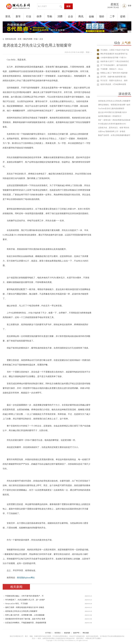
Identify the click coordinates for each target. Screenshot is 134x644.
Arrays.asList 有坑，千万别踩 (16, 604)
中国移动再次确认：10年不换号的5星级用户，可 (24, 596)
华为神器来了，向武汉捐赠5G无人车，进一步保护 (25, 600)
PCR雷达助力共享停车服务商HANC (112, 124)
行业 (29, 16)
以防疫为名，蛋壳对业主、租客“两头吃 (114, 128)
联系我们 (58, 633)
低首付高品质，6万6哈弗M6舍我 (113, 84)
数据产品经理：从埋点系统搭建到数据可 (114, 135)
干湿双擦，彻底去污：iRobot (112, 69)
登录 (130, 6)
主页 (19, 39)
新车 (18, 16)
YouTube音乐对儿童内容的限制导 (111, 109)
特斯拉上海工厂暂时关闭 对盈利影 (114, 73)
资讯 (8, 16)
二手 (112, 16)
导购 (50, 16)
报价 (102, 16)
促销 (123, 16)
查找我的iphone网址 (26, 578)
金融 (91, 16)
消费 (60, 16)
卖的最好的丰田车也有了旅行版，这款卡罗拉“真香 (25, 619)
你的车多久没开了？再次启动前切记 (115, 61)
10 (98, 85)
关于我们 (48, 633)
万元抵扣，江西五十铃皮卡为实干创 (115, 50)
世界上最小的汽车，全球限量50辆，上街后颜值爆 (25, 615)
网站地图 (86, 633)
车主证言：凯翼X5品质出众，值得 (114, 81)
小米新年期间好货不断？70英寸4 (113, 58)
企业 (70, 16)
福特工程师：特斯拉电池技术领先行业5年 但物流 (25, 607)
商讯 (81, 16)
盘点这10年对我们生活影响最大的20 (112, 112)
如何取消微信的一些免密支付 (110, 116)
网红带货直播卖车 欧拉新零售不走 (114, 54)
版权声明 (76, 633)
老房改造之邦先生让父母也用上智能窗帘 (21, 611)
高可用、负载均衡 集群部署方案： (114, 77)
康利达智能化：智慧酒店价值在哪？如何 (114, 105)
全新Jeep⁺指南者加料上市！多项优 (112, 131)
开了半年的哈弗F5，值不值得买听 (114, 65)
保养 (39, 16)
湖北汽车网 (28, 39)
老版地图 (67, 633)
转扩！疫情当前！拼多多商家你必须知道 (114, 120)
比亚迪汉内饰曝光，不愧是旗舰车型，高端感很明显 (26, 623)
